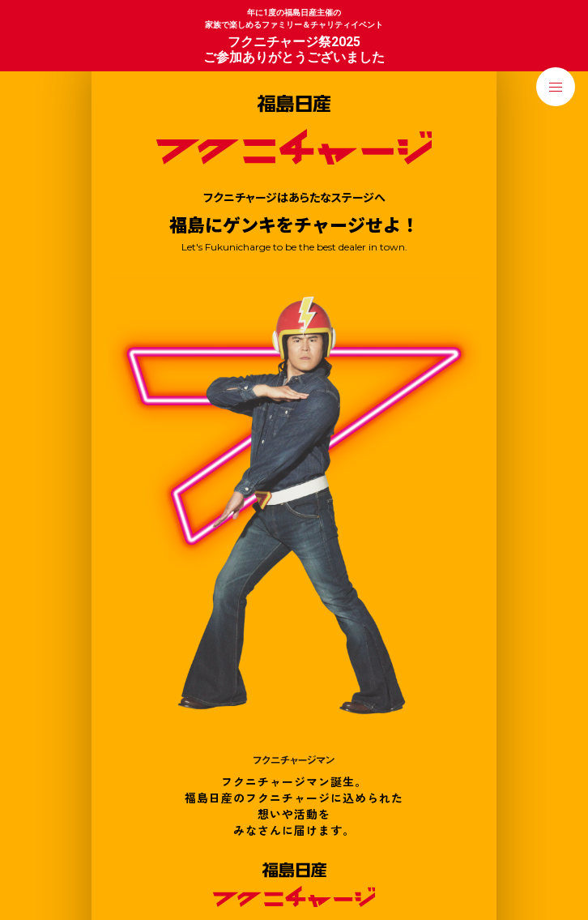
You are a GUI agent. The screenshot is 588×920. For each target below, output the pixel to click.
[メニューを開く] (556, 87)
